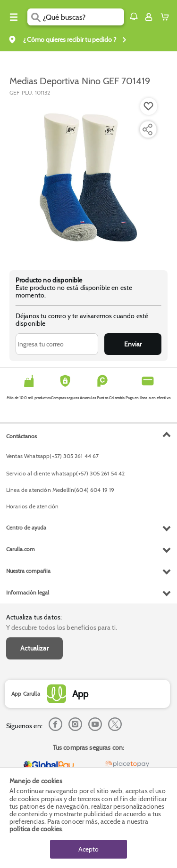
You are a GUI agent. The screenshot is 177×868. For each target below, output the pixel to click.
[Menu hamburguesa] (14, 17)
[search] (83, 17)
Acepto (88, 849)
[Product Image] (88, 178)
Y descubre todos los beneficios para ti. (62, 627)
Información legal (28, 592)
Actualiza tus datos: (34, 617)
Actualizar (34, 648)
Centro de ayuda (26, 527)
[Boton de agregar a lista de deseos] (149, 106)
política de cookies (36, 829)
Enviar (133, 344)
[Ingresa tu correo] (57, 344)
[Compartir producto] (147, 129)
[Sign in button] (149, 17)
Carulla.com (21, 549)
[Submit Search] (35, 17)
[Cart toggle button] (167, 17)
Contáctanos (21, 436)
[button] (134, 16)
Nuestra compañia (28, 571)
